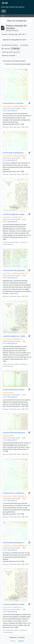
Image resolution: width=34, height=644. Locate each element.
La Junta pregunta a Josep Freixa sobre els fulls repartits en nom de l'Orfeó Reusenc (15, 604)
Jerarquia (24, 45)
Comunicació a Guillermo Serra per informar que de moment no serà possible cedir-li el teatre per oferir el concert (15, 493)
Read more (14, 293)
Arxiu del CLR (12, 111)
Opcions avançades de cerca (15, 40)
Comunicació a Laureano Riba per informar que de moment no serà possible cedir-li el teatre (15, 103)
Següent (21, 641)
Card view (6, 49)
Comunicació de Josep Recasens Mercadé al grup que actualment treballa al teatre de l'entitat (15, 270)
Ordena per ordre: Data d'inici (11, 52)
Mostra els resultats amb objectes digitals (17, 64)
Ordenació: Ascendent (9, 55)
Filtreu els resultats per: (17, 21)
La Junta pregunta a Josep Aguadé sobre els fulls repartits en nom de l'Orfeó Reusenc (15, 214)
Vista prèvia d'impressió (10, 45)
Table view (15, 49)
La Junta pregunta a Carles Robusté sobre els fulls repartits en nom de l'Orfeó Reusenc (15, 336)
